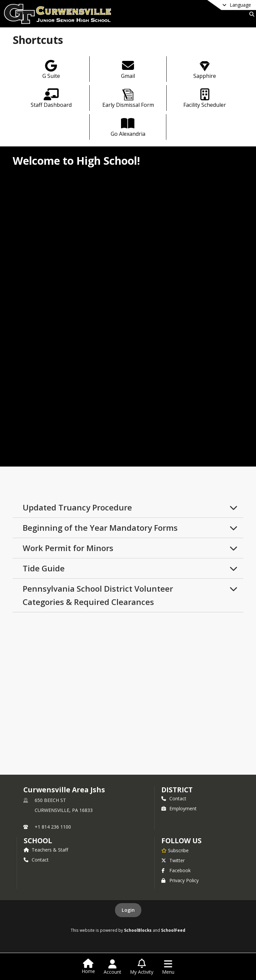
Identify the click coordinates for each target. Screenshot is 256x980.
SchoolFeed (173, 930)
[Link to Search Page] (250, 14)
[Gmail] (128, 70)
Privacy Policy (180, 880)
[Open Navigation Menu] (168, 967)
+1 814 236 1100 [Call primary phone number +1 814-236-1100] (53, 827)
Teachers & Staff (46, 850)
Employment (179, 808)
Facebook (176, 870)
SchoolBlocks (138, 930)
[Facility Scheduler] (205, 99)
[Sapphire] (205, 70)
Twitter (173, 860)
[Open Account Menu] (112, 967)
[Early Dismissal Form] (128, 99)
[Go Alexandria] (128, 128)
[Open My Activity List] (142, 967)
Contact (174, 798)
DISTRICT (177, 790)
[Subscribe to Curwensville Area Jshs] (175, 850)
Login (128, 910)
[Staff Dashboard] (51, 99)
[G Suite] (51, 70)
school (38, 841)
